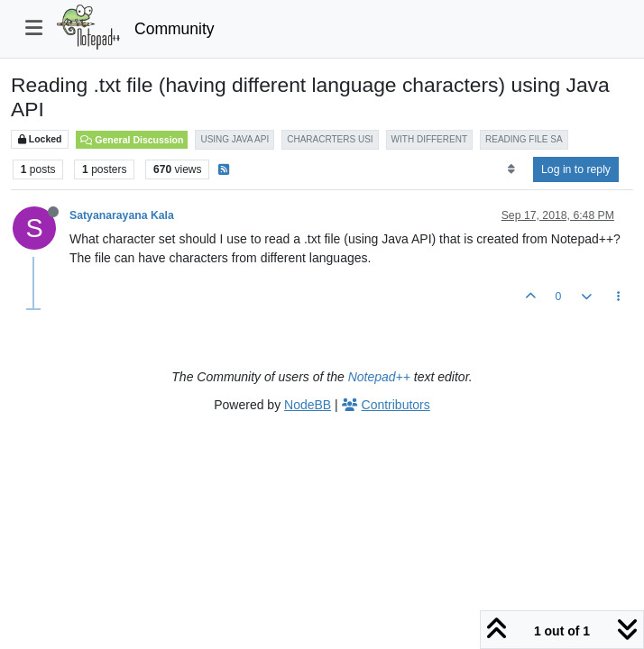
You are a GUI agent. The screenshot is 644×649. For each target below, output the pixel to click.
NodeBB (308, 405)
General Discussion (132, 140)
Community (175, 29)
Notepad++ (379, 377)
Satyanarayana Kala (122, 215)
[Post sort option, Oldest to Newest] (511, 169)
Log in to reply (576, 169)
